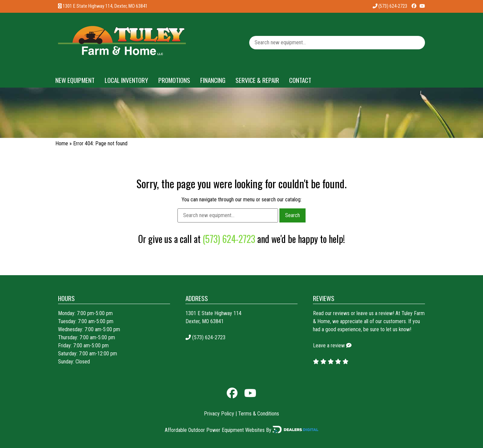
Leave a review (329, 345)
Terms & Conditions (259, 414)
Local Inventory (126, 80)
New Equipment (75, 80)
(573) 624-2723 (390, 6)
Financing (213, 80)
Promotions (174, 80)
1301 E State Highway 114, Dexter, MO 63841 (105, 6)
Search (292, 215)
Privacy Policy (219, 414)
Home (62, 143)
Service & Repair (257, 80)
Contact (300, 80)
